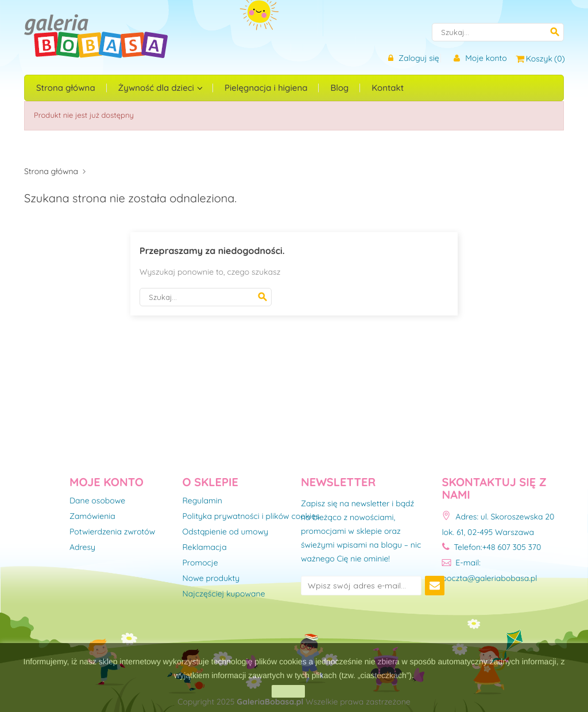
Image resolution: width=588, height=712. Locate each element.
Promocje (200, 563)
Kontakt (388, 88)
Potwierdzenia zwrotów (112, 532)
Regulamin (202, 501)
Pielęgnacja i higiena (266, 88)
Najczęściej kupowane (224, 594)
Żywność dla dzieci (157, 88)
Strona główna (66, 88)
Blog (339, 88)
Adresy (82, 548)
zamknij (288, 691)
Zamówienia (92, 517)
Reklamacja (205, 548)
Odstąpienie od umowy (226, 532)
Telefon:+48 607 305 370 (492, 547)
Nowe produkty (211, 579)
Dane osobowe (97, 501)
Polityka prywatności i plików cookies (251, 517)
